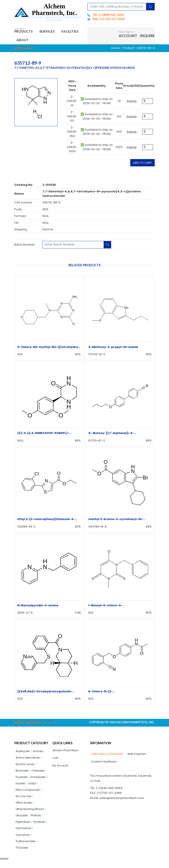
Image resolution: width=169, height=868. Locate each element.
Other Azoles (25, 807)
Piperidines (24, 827)
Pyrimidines (24, 834)
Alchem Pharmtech (66, 752)
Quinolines (23, 841)
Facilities (26, 41)
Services (51, 32)
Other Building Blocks (31, 814)
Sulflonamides (26, 848)
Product (128, 49)
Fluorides (22, 780)
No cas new (24, 800)
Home (116, 49)
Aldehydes (23, 753)
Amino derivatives (28, 759)
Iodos (33, 786)
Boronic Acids (25, 766)
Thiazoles (22, 854)
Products (25, 32)
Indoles (21, 786)
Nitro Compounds (28, 793)
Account (128, 36)
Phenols (38, 820)
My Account (61, 767)
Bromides (23, 773)
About (48, 41)
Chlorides (39, 773)
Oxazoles (22, 820)
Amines (39, 753)
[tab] (107, 755)
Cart (55, 760)
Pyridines (41, 827)
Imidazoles (39, 780)
